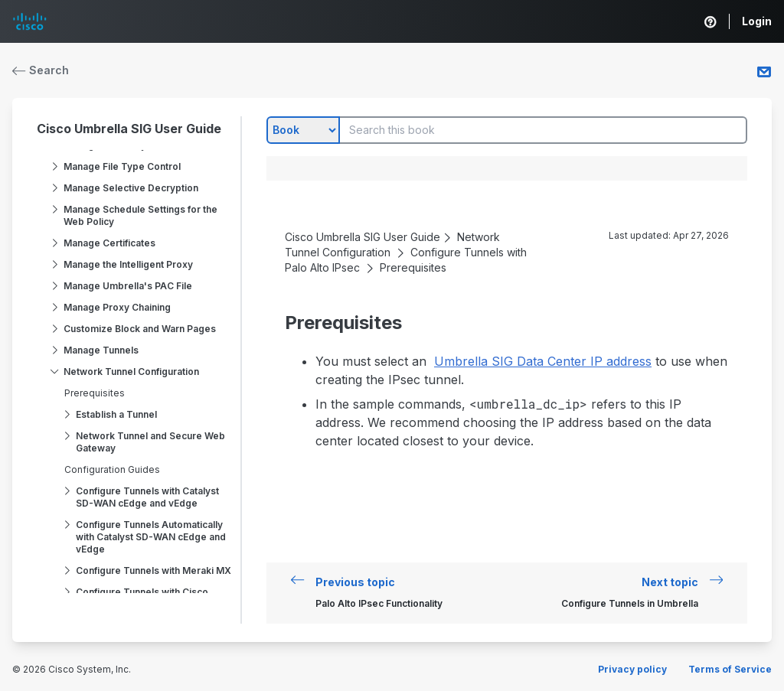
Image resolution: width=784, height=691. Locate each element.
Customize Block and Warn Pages (140, 329)
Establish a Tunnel (116, 414)
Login (757, 21)
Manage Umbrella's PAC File (128, 286)
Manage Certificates (109, 243)
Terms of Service (730, 669)
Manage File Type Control (122, 166)
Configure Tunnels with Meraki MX (154, 570)
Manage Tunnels (101, 350)
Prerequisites (95, 393)
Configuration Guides (112, 469)
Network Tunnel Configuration (131, 372)
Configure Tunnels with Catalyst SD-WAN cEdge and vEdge (147, 497)
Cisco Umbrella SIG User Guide (129, 129)
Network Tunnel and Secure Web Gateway (150, 442)
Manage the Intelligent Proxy (128, 264)
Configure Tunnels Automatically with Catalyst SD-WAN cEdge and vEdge (151, 537)
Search (41, 70)
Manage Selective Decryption (131, 188)
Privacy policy (632, 669)
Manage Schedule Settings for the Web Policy (140, 215)
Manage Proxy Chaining (117, 307)
